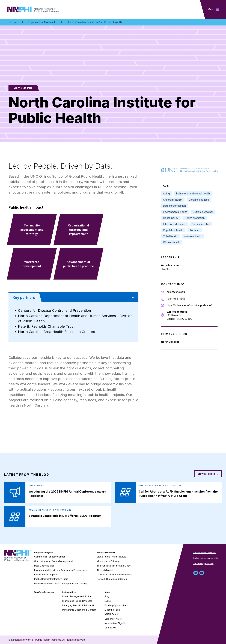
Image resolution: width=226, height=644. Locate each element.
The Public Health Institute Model (114, 566)
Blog (107, 596)
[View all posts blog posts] (208, 474)
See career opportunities (203, 563)
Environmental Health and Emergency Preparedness (61, 570)
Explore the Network (42, 22)
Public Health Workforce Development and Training (61, 584)
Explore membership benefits (205, 558)
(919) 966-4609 (176, 299)
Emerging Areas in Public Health (79, 605)
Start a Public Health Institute (111, 557)
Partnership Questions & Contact (79, 610)
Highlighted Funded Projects (77, 601)
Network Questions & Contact (112, 579)
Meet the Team (112, 610)
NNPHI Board (111, 614)
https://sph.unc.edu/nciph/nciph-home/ (189, 305)
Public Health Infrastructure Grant (51, 579)
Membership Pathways (109, 561)
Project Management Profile (77, 596)
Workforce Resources (44, 592)
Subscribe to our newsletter (205, 553)
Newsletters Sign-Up (115, 623)
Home (13, 22)
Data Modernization (44, 566)
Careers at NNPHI (114, 619)
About (107, 592)
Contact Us (110, 628)
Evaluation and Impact (46, 575)
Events (108, 601)
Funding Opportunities (116, 605)
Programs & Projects (44, 553)
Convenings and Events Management (54, 561)
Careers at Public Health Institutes (114, 575)
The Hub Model (105, 570)
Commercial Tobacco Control (50, 557)
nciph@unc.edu (176, 292)
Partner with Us (69, 592)
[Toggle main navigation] (213, 9)
